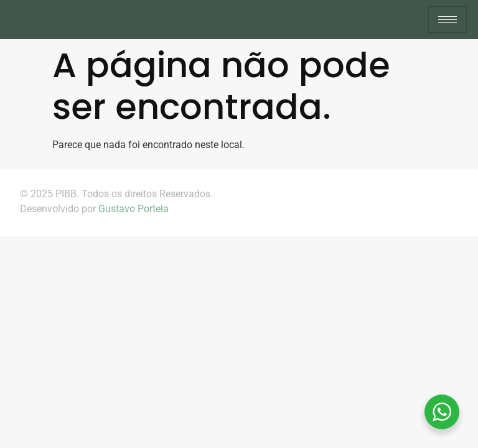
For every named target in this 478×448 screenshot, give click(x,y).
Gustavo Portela (134, 209)
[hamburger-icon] (448, 20)
